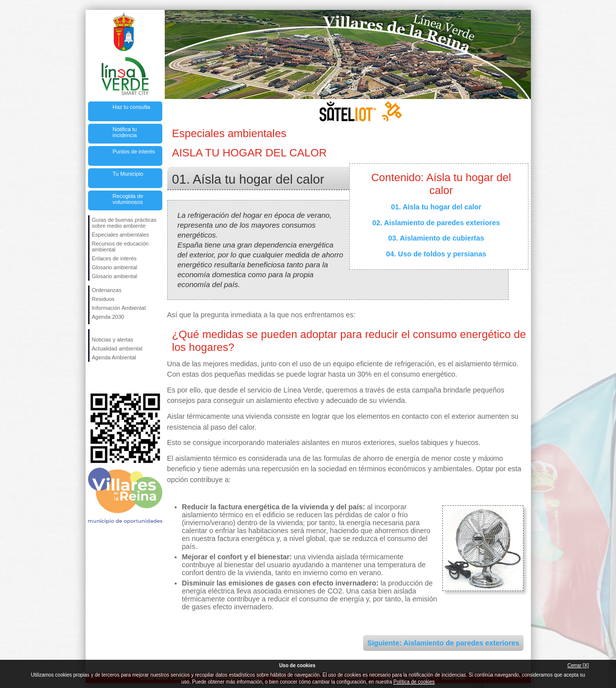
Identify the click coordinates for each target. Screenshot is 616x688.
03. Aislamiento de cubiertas (436, 238)
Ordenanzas (107, 290)
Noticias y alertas (113, 340)
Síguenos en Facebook (94, 378)
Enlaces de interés (115, 258)
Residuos (103, 299)
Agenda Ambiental (114, 357)
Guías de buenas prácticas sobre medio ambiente (124, 223)
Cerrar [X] (578, 665)
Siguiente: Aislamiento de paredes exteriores (443, 643)
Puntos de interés (134, 151)
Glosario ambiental (115, 267)
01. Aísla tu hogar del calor (436, 207)
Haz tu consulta (132, 107)
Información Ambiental (119, 308)
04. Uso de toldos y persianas (436, 254)
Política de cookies (414, 682)
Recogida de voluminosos (128, 199)
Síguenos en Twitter (110, 378)
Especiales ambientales (121, 235)
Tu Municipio (128, 174)
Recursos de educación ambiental (120, 246)
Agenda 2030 (108, 317)
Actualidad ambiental (117, 348)
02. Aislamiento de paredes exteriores (436, 223)
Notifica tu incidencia (125, 132)
